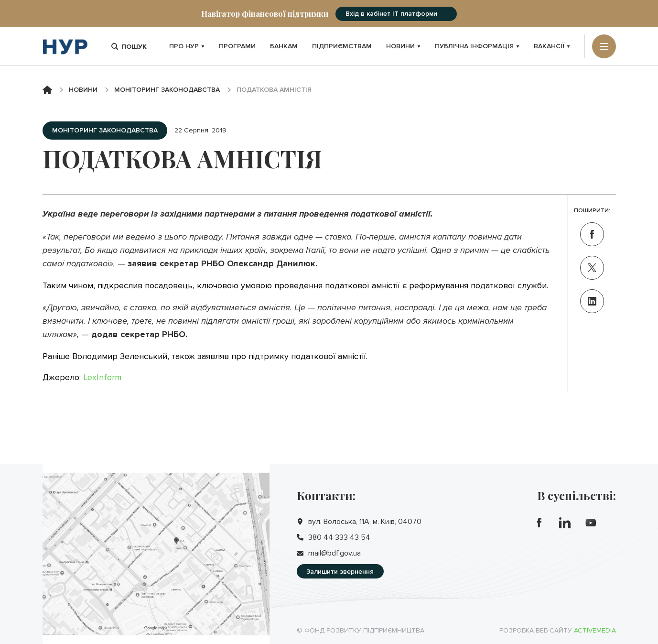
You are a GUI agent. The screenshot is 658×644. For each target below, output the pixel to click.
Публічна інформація (477, 46)
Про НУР (187, 46)
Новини (403, 46)
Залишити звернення (340, 572)
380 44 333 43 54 (339, 537)
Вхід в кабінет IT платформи (391, 14)
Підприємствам (342, 46)
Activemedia (595, 630)
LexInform (102, 377)
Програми (237, 46)
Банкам (284, 46)
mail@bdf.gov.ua (334, 553)
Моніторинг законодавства (167, 90)
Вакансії (552, 46)
